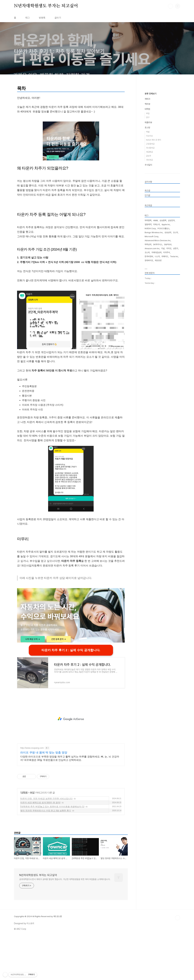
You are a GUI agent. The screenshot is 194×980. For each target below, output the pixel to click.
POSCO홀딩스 (164, 321)
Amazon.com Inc (152, 341)
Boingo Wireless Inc (154, 325)
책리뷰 (147, 196)
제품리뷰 (148, 215)
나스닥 (157, 349)
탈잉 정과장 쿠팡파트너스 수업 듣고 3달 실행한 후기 (46, 854)
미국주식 (167, 345)
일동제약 (148, 317)
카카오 (169, 341)
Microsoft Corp (152, 329)
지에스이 (156, 317)
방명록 (42, 18)
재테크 (147, 191)
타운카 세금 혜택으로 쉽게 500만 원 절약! (41, 846)
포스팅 (147, 220)
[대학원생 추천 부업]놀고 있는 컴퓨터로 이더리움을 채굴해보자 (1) (52, 850)
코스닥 (175, 325)
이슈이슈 (149, 228)
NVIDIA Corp (150, 321)
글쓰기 (58, 18)
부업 (32, 836)
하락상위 (148, 337)
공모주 (149, 248)
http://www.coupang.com (32, 791)
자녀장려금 (150, 240)
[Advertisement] (71, 102)
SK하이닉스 (158, 337)
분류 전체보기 (150, 186)
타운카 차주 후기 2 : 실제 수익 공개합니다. (71, 693)
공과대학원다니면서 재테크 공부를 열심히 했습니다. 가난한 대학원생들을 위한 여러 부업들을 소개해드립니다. (65, 922)
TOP (178, 961)
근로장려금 (150, 236)
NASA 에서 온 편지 (153, 232)
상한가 (176, 341)
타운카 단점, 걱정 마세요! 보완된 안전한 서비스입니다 (47, 842)
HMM (155, 313)
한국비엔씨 (149, 349)
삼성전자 (171, 313)
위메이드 (165, 349)
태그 (28, 18)
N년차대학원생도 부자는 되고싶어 (46, 6)
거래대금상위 (156, 345)
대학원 (24, 836)
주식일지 (148, 257)
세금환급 (149, 244)
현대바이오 (149, 353)
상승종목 (163, 313)
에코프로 (158, 353)
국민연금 (149, 252)
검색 (170, 6)
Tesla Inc (174, 349)
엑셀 (148, 224)
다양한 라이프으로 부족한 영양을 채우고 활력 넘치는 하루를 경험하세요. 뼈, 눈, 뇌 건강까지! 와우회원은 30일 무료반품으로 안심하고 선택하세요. (70, 801)
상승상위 (168, 325)
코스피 (147, 345)
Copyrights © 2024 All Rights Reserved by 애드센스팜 (38, 959)
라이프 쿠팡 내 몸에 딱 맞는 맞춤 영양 (44, 796)
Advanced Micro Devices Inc (158, 333)
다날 (163, 341)
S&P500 (168, 337)
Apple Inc (166, 317)
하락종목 (148, 313)
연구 (148, 210)
